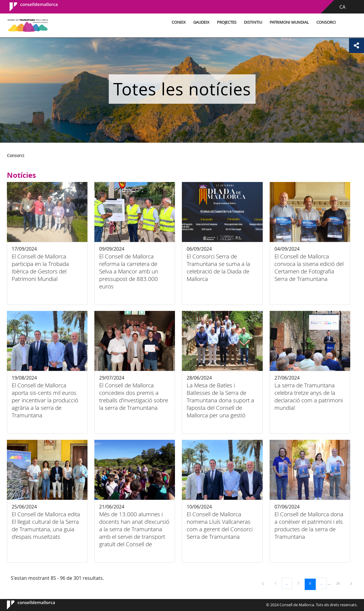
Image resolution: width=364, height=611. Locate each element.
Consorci (325, 22)
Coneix (178, 22)
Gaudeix (200, 22)
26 (340, 583)
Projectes (226, 22)
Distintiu (252, 22)
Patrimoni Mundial (288, 22)
